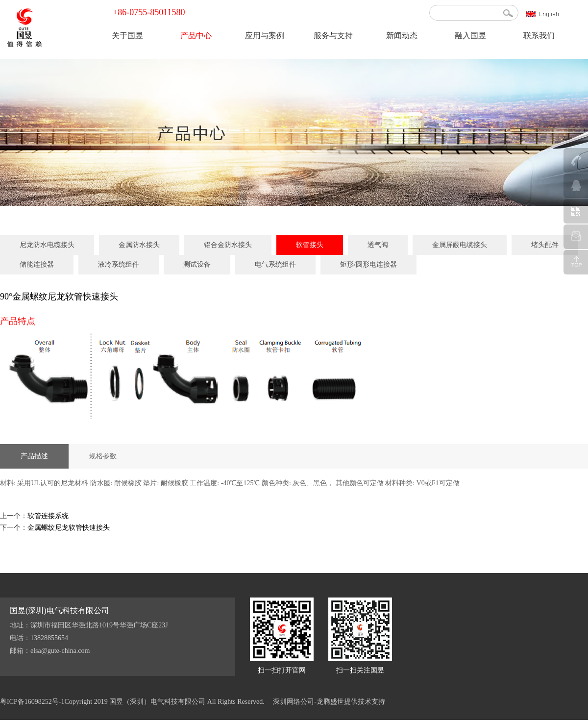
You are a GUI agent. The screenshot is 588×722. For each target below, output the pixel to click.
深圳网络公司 (294, 702)
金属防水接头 (139, 245)
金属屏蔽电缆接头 (460, 245)
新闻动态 (402, 36)
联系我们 (539, 36)
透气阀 (378, 245)
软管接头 (310, 245)
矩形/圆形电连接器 (368, 264)
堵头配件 (545, 245)
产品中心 (196, 36)
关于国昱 (127, 36)
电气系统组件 (275, 264)
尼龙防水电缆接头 (47, 245)
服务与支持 (333, 36)
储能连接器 (37, 264)
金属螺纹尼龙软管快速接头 (69, 528)
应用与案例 (265, 36)
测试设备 (197, 264)
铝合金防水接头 (228, 245)
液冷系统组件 (119, 264)
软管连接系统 (48, 516)
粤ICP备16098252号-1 (32, 702)
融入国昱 (470, 36)
